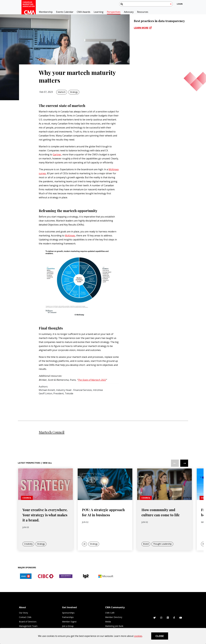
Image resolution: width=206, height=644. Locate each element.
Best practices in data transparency (159, 21)
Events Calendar (65, 12)
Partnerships (68, 617)
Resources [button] (143, 12)
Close (160, 636)
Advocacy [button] (129, 12)
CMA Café (110, 613)
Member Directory (114, 617)
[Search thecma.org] (146, 4)
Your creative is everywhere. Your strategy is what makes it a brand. (45, 523)
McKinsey (70, 236)
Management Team (28, 626)
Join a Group (68, 626)
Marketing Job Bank (114, 626)
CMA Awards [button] (84, 12)
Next (184, 472)
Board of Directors (28, 622)
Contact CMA (25, 617)
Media (108, 622)
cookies (138, 636)
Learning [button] (99, 12)
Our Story (23, 613)
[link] (45, 493)
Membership (46, 12)
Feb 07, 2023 (46, 92)
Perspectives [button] (114, 12)
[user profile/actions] (180, 4)
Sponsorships (68, 613)
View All (47, 471)
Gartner (57, 154)
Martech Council (52, 432)
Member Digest (69, 622)
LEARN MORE (141, 28)
